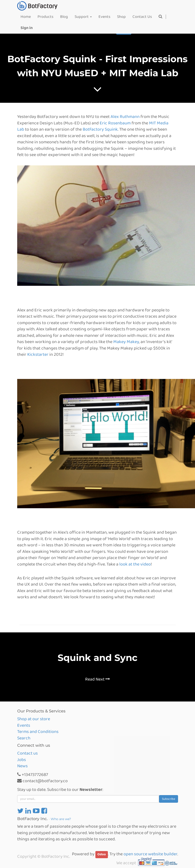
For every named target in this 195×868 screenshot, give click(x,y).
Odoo (102, 854)
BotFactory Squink (100, 129)
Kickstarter (38, 354)
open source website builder (150, 854)
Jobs (22, 760)
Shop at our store (34, 719)
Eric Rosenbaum (115, 123)
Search (24, 738)
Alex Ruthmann (125, 117)
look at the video (135, 564)
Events (24, 725)
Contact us (27, 753)
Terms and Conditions (38, 732)
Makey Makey (126, 342)
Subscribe (169, 799)
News (22, 766)
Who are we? (61, 819)
